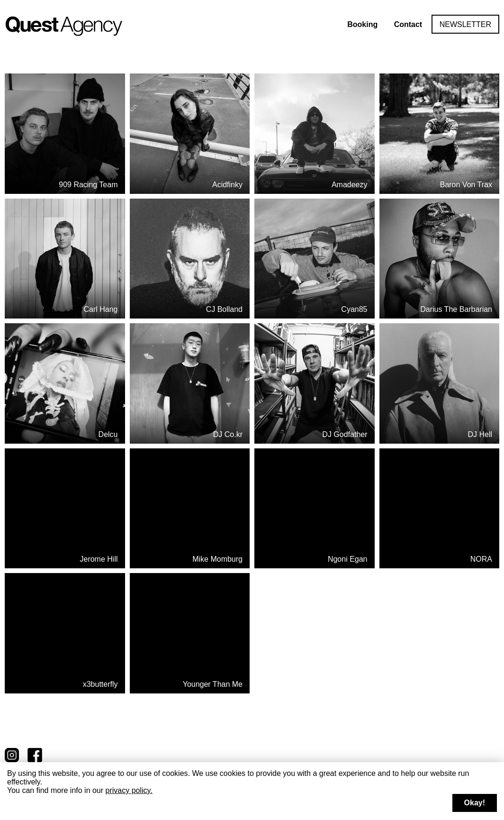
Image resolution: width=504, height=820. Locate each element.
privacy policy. (129, 790)
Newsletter (465, 24)
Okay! (475, 803)
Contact (408, 24)
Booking (362, 24)
